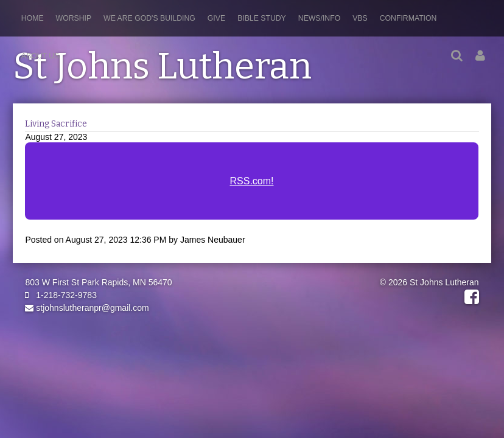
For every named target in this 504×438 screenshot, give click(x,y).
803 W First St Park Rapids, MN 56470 (98, 282)
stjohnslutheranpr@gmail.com (87, 308)
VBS (360, 18)
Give (216, 18)
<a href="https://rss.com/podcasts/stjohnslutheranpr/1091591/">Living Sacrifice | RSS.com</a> (252, 188)
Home (33, 18)
